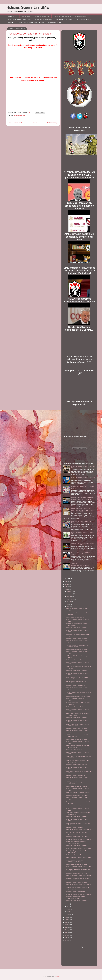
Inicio (35, 123)
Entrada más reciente (15, 123)
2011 (67, 938)
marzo (69, 909)
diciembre (70, 591)
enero (69, 914)
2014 (67, 930)
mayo (68, 904)
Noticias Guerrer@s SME (28, 7)
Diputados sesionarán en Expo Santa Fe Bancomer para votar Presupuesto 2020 (83, 499)
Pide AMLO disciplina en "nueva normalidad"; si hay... (76, 897)
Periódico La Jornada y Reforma (76, 685)
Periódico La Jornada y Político (75, 707)
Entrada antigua (53, 123)
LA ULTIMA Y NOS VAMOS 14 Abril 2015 (83, 477)
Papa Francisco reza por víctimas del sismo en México (77, 678)
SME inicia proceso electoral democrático (78, 793)
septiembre (70, 599)
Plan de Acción (26, 16)
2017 (67, 922)
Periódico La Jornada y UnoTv (75, 750)
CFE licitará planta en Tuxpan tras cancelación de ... (76, 682)
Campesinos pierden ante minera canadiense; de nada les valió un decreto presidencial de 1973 (83, 510)
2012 (67, 935)
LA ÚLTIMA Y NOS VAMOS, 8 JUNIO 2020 (79, 839)
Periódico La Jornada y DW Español (77, 786)
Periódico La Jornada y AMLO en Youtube (78, 696)
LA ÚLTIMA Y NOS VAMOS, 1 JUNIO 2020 (79, 894)
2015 (67, 927)
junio (68, 607)
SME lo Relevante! (80, 16)
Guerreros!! (12, 23)
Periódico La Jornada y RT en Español (77, 795)
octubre (69, 596)
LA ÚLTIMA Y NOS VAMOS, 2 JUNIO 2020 (79, 885)
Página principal (13, 16)
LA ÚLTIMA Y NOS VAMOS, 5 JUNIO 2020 (79, 857)
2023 (67, 582)
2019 (67, 917)
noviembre (70, 594)
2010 (67, 940)
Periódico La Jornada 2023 (42, 16)
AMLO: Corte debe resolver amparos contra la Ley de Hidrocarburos (82, 565)
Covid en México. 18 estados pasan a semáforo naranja (77, 646)
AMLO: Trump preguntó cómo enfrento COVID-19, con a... (77, 725)
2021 (67, 587)
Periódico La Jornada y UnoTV (75, 617)
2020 (67, 589)
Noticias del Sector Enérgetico (62, 16)
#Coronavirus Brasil (20, 115)
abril (68, 906)
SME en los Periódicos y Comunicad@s (20, 19)
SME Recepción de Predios (64, 19)
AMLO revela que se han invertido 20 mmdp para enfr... (77, 736)
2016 (67, 925)
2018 (67, 920)
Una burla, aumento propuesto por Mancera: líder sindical (81, 522)
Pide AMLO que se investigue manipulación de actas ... (75, 861)
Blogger (57, 976)
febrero (69, 912)
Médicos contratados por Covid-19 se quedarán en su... (77, 833)
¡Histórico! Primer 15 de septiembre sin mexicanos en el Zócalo (83, 544)
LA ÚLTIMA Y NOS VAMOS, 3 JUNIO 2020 (79, 876)
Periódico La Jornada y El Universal (77, 628)
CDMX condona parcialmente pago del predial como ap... (77, 746)
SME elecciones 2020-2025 (84, 19)
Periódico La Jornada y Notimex (76, 892)
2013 (67, 932)
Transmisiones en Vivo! (55, 23)
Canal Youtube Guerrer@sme (44, 19)
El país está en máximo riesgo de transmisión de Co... (76, 842)
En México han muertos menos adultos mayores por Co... (78, 879)
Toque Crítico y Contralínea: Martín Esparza (31, 23)
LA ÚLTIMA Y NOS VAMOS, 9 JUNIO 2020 (79, 830)
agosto (69, 602)
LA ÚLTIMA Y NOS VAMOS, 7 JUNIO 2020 (79, 848)
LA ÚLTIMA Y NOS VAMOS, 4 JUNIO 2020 (79, 867)
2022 (67, 584)
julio (68, 604)
